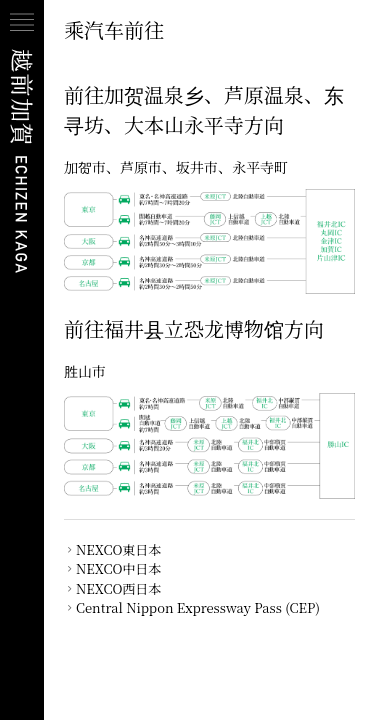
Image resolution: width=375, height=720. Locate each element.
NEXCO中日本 (118, 568)
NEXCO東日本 (118, 549)
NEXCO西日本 (118, 588)
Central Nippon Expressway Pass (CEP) (198, 607)
